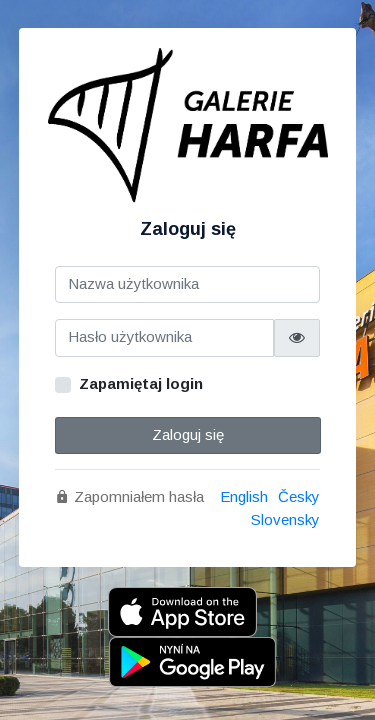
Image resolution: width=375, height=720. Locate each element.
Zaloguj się (188, 434)
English (244, 496)
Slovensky (285, 519)
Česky (299, 496)
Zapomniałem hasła (129, 496)
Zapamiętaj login (141, 383)
